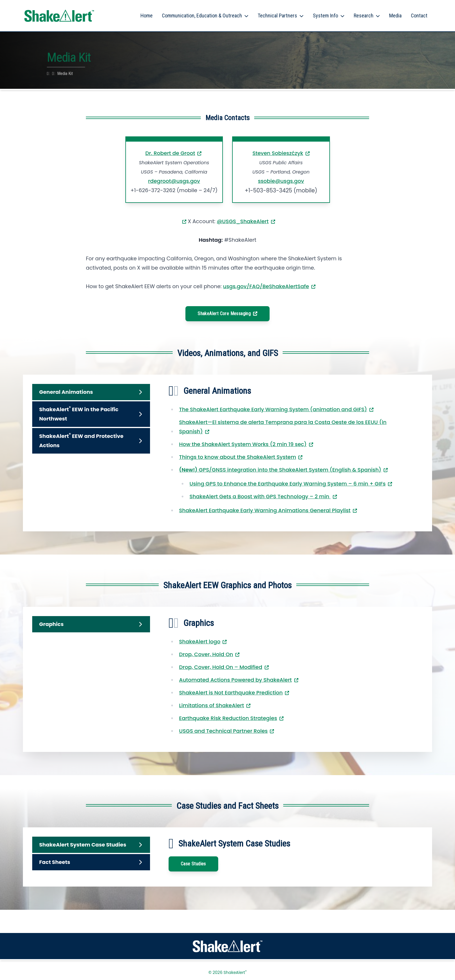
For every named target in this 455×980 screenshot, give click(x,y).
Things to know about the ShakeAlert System (238, 457)
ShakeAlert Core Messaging (224, 314)
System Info (325, 16)
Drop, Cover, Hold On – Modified (221, 667)
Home (147, 16)
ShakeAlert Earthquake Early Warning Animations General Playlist (265, 510)
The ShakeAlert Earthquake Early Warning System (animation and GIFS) (273, 409)
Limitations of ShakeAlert (212, 705)
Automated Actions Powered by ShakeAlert (235, 680)
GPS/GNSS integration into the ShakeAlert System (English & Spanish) (280, 470)
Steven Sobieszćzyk (278, 153)
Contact (419, 16)
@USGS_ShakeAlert (243, 221)
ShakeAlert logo (200, 641)
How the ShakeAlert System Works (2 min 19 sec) (243, 444)
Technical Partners (277, 16)
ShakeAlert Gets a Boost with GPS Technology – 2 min (260, 496)
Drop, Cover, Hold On (206, 654)
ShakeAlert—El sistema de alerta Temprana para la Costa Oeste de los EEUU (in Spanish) (283, 427)
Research (364, 16)
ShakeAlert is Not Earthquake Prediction (231, 693)
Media (395, 16)
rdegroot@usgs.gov (174, 181)
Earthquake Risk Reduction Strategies (228, 718)
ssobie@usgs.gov (281, 181)
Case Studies (193, 864)
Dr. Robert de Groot (170, 153)
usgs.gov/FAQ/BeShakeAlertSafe (266, 286)
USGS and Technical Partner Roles (223, 731)
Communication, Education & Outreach (202, 16)
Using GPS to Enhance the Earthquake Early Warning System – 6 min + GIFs (288, 484)
